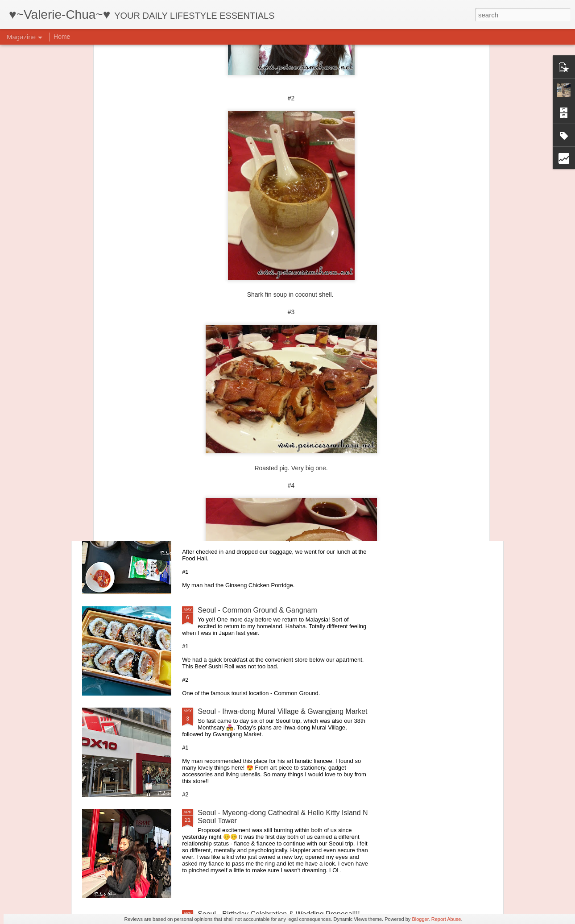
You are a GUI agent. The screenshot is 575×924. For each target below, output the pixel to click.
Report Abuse (446, 919)
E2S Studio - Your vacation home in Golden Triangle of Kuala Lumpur (443, 344)
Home (62, 37)
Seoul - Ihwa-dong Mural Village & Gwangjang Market (282, 711)
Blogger (420, 919)
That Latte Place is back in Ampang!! (338, 336)
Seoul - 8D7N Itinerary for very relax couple (266, 509)
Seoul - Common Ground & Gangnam (257, 610)
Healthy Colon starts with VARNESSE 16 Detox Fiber (282, 408)
